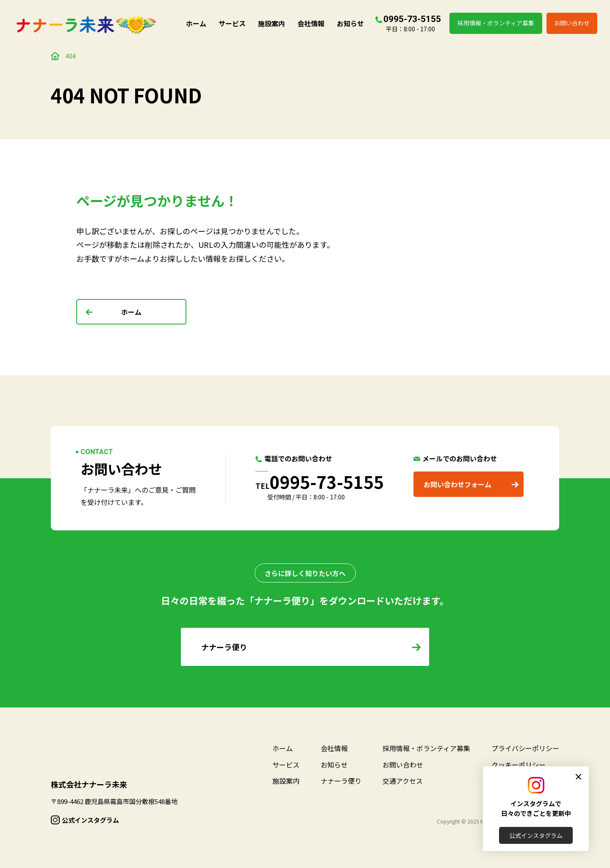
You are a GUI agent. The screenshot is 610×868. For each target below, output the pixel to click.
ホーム (196, 23)
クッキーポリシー (518, 765)
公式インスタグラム (536, 835)
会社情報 (311, 23)
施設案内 (272, 23)
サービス (232, 23)
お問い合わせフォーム (457, 484)
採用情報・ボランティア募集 (496, 23)
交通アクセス (403, 781)
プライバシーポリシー (525, 748)
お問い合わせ (572, 23)
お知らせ (350, 23)
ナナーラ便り (341, 781)
